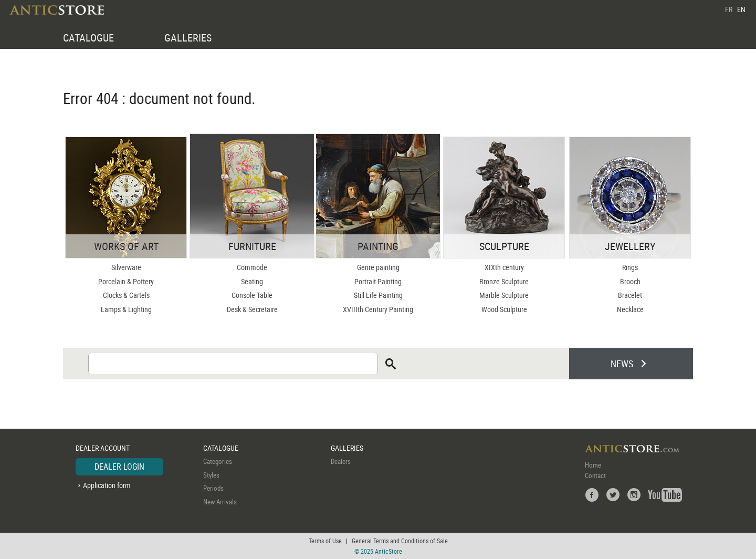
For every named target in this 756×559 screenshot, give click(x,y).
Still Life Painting (378, 295)
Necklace (630, 309)
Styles (211, 475)
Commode (252, 267)
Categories (218, 461)
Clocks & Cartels (126, 295)
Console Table (252, 295)
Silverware (126, 267)
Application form (107, 485)
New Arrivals (220, 502)
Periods (213, 488)
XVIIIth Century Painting (378, 309)
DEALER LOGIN (119, 467)
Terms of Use (325, 541)
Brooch (630, 281)
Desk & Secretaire (252, 309)
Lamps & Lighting (126, 309)
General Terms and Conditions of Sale (400, 541)
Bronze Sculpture (504, 281)
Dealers (341, 461)
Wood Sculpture (504, 309)
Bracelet (630, 295)
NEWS (622, 364)
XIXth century (504, 267)
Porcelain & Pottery (126, 281)
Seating (252, 281)
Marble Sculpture (504, 295)
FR (729, 9)
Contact (595, 475)
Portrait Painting (378, 281)
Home (593, 465)
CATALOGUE (88, 38)
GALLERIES (188, 38)
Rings (630, 267)
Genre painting (378, 267)
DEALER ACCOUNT (103, 448)
